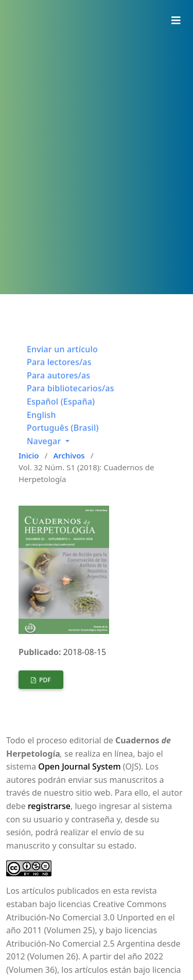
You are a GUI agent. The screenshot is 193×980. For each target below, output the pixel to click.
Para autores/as (58, 382)
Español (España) (61, 408)
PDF (44, 680)
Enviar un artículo (62, 356)
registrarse (49, 806)
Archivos (69, 455)
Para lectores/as (59, 369)
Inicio (29, 455)
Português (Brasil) (63, 434)
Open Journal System (79, 766)
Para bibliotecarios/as (71, 395)
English (41, 421)
